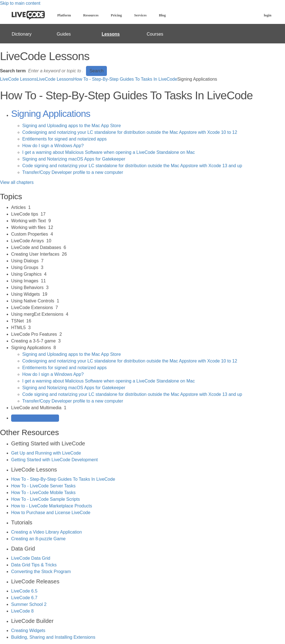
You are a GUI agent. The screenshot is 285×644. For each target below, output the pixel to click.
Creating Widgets (28, 631)
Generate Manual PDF (35, 418)
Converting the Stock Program (41, 572)
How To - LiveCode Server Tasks (43, 486)
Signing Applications (51, 113)
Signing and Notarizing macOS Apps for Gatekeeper (74, 159)
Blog (162, 15)
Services (140, 15)
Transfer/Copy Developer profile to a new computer (73, 172)
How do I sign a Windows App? (53, 146)
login (268, 15)
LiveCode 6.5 (24, 591)
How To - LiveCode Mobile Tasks (43, 493)
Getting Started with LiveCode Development (54, 460)
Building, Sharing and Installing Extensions (53, 637)
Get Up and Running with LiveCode (46, 453)
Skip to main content (20, 3)
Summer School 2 (29, 604)
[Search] (56, 71)
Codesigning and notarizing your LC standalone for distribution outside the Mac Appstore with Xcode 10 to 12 (130, 132)
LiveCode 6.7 (24, 598)
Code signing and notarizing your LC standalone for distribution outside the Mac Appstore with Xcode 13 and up (132, 166)
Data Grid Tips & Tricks (34, 565)
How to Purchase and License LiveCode (51, 513)
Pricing (116, 15)
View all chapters (17, 182)
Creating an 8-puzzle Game (38, 539)
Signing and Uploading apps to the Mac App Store (72, 126)
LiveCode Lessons (18, 79)
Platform (64, 15)
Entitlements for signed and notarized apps (64, 139)
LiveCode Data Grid (31, 558)
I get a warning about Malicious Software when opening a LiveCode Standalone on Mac (109, 152)
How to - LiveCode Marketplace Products (52, 506)
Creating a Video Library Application (46, 532)
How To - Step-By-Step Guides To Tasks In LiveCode (125, 79)
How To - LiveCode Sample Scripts (46, 499)
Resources (91, 15)
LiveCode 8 (22, 611)
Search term (13, 71)
